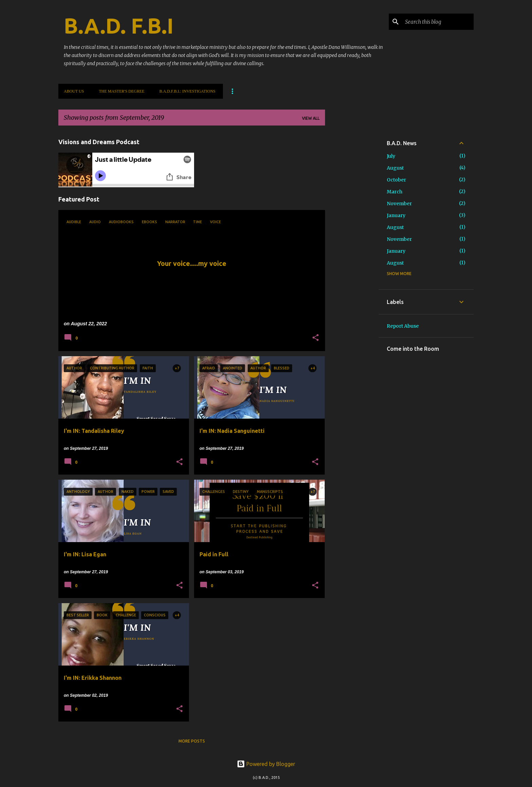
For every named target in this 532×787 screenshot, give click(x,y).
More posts (192, 741)
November (399, 204)
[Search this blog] (438, 22)
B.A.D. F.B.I (119, 26)
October (396, 180)
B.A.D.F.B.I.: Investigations (187, 91)
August (395, 168)
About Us (74, 91)
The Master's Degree (121, 91)
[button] (316, 338)
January (396, 215)
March (395, 192)
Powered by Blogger (266, 764)
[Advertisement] (352, 233)
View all (311, 118)
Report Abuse (403, 326)
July (391, 156)
